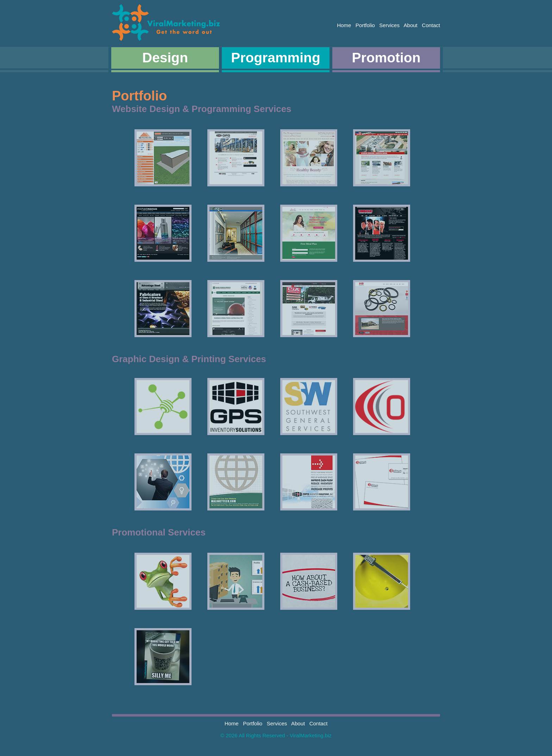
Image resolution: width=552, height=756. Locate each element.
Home (344, 25)
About (411, 25)
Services (389, 25)
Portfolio (365, 25)
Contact (431, 25)
